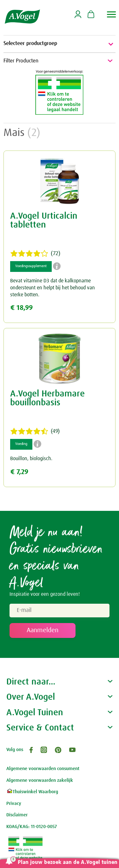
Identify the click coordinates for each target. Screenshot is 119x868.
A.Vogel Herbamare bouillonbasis (47, 398)
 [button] (112, 14)
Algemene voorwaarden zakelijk (40, 780)
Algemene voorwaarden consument (43, 769)
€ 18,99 (21, 308)
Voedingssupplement (31, 266)
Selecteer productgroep (60, 44)
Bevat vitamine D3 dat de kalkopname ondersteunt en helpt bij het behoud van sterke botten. (53, 288)
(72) (35, 254)
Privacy (14, 804)
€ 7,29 (19, 472)
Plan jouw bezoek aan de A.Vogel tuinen (68, 862)
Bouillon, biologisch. (31, 459)
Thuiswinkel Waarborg (32, 792)
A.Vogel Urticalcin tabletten (44, 221)
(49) (35, 431)
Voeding (21, 444)
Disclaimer (17, 815)
